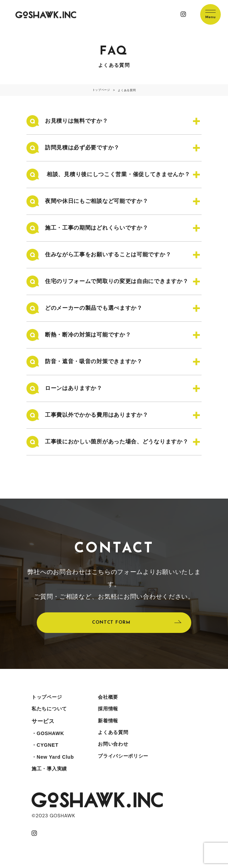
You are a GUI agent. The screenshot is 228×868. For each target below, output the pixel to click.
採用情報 (115, 712)
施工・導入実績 (52, 776)
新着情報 (115, 725)
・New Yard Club (55, 763)
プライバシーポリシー (132, 763)
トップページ (49, 699)
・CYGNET (47, 750)
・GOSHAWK (50, 737)
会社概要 (115, 699)
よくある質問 (120, 737)
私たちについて (52, 712)
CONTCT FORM (111, 623)
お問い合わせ (120, 750)
